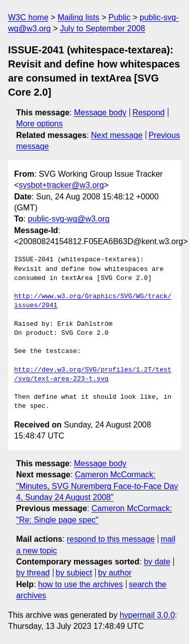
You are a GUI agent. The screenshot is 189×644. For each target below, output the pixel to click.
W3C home (28, 17)
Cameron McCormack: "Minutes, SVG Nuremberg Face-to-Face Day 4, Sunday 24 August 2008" (97, 486)
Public (119, 17)
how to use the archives (81, 584)
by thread (33, 573)
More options (40, 124)
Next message (117, 135)
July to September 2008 (103, 28)
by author (115, 573)
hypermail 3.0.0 (147, 615)
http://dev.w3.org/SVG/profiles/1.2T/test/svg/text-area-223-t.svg (93, 375)
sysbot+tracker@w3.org (61, 185)
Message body (100, 113)
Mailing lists (78, 17)
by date (157, 562)
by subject (74, 573)
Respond (149, 113)
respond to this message (110, 539)
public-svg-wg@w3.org (69, 219)
